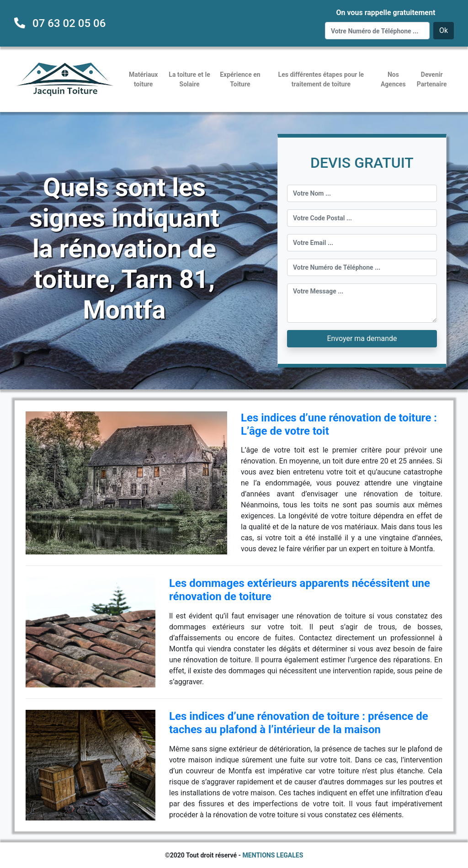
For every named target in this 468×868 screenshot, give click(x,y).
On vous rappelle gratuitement (386, 13)
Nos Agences (393, 79)
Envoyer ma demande (362, 338)
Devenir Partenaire (432, 79)
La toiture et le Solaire (189, 79)
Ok (444, 30)
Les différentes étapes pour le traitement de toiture (321, 79)
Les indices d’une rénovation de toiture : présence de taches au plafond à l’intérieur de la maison (299, 723)
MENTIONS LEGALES (273, 855)
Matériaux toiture (143, 79)
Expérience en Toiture (240, 79)
